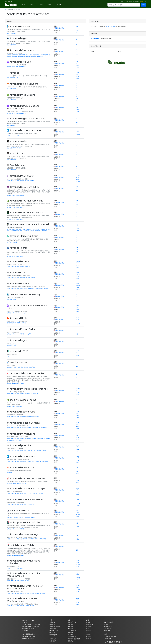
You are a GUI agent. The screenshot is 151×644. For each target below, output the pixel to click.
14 (76, 96)
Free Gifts (20, 62)
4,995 (77, 417)
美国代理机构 (13, 45)
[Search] (124, 5)
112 (77, 101)
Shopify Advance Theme (23, 400)
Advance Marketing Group (24, 236)
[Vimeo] (117, 642)
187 (77, 187)
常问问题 (89, 631)
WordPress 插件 (15, 135)
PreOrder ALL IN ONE (26, 213)
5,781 (77, 422)
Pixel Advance (17, 165)
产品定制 (22, 581)
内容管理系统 (10, 345)
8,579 (77, 320)
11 (76, 237)
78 (77, 206)
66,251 (78, 272)
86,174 (78, 510)
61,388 (78, 540)
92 (77, 362)
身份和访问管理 (23, 539)
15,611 (77, 427)
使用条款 (107, 636)
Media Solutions (24, 84)
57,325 (78, 176)
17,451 (77, 263)
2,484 (77, 534)
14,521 (77, 480)
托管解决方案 (22, 55)
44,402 (78, 579)
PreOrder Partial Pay (26, 201)
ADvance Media (18, 141)
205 (77, 549)
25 (77, 401)
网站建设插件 (45, 461)
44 (77, 143)
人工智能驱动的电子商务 (35, 55)
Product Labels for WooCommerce (24, 600)
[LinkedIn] (108, 642)
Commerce (22, 50)
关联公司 (89, 639)
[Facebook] (110, 642)
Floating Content (25, 423)
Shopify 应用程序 (20, 195)
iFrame (19, 261)
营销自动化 (22, 277)
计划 (42, 5)
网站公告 (46, 288)
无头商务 (28, 57)
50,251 (78, 283)
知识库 (88, 622)
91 (76, 56)
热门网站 (52, 633)
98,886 (78, 565)
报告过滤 (70, 635)
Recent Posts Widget (26, 500)
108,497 (78, 287)
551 (77, 469)
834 (77, 353)
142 (77, 122)
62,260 (78, 324)
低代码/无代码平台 (13, 440)
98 (77, 145)
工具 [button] (22, 5)
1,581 (77, 424)
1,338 (77, 230)
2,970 (77, 445)
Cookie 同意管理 (39, 288)
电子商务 (9, 55)
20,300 (78, 586)
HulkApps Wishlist (25, 522)
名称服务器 (9, 472)
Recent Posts (22, 412)
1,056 (77, 526)
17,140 (77, 178)
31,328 (78, 395)
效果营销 (33, 517)
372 (77, 524)
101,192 (78, 276)
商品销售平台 (15, 55)
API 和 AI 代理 (109, 622)
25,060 (78, 438)
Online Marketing (25, 295)
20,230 (78, 505)
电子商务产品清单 (55, 626)
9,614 (77, 449)
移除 (106, 634)
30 (77, 294)
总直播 (55, 26)
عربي (145, 1)
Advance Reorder (19, 248)
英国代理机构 (13, 100)
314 (77, 333)
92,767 (78, 182)
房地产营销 (21, 367)
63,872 (78, 538)
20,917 (78, 492)
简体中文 (142, 1)
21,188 (77, 604)
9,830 (77, 428)
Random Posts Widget (27, 488)
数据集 (106, 624)
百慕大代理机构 (13, 33)
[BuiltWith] (11, 5)
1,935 (77, 228)
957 (77, 522)
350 (77, 61)
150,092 (78, 180)
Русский (130, 1)
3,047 (77, 435)
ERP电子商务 (26, 231)
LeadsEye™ (53, 635)
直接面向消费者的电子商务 (16, 231)
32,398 (78, 274)
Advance (14, 73)
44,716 (78, 512)
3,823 (77, 311)
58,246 (78, 289)
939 (77, 501)
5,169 (77, 310)
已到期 (55, 32)
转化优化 (28, 277)
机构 (8, 33)
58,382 (78, 393)
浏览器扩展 (108, 628)
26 (77, 340)
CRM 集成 (107, 631)
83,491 (78, 566)
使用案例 (77, 639)
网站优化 (21, 517)
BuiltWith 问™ (54, 631)
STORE (19, 351)
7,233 (77, 355)
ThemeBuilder (23, 329)
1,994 (77, 499)
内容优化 (33, 277)
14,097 (78, 130)
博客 (87, 633)
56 (77, 83)
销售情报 (70, 626)
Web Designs (22, 95)
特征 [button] (32, 5)
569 (77, 536)
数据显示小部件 (31, 416)
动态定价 (22, 593)
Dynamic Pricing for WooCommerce (25, 587)
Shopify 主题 (28, 334)
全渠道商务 (34, 57)
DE (123, 1)
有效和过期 (57, 30)
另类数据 (70, 633)
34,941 (78, 278)
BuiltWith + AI (109, 626)
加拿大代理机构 (13, 243)
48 (77, 298)
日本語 (138, 1)
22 (77, 254)
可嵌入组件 (27, 266)
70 (77, 236)
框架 (8, 78)
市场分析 (70, 624)
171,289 (78, 514)
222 (77, 205)
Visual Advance (18, 153)
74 (77, 202)
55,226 (78, 134)
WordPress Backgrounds (29, 389)
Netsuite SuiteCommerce (29, 224)
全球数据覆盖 (72, 637)
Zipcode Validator (25, 187)
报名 (51, 641)
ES (126, 1)
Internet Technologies (27, 478)
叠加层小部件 (31, 288)
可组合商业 (43, 229)
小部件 (8, 135)
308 (77, 335)
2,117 (77, 490)
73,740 (78, 322)
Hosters (19, 318)
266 (77, 247)
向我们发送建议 (111, 26)
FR (125, 1)
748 (77, 467)
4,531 (77, 357)
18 (76, 300)
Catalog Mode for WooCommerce (23, 107)
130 (77, 249)
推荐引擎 (41, 493)
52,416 (78, 267)
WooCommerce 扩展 (21, 67)
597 (77, 224)
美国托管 (24, 323)
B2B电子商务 (36, 229)
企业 (27, 55)
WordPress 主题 (14, 78)
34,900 (78, 602)
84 (77, 118)
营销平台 (26, 367)
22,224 (78, 503)
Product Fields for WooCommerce (23, 575)
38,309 (78, 261)
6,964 (77, 416)
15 (76, 165)
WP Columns (22, 434)
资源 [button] (59, 5)
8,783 (77, 434)
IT (128, 1)
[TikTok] (112, 642)
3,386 (77, 600)
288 (77, 252)
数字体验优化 (44, 428)
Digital (19, 38)
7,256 (77, 488)
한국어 (134, 1)
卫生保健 (19, 148)
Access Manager (24, 534)
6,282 (77, 456)
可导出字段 (89, 624)
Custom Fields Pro (25, 130)
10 (76, 44)
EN (121, 1)
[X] (105, 642)
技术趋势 (52, 624)
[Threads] (115, 642)
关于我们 (89, 635)
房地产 (15, 345)
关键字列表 (53, 628)
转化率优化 (14, 57)
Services (20, 27)
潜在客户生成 (32, 367)
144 (77, 200)
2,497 (77, 458)
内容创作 (20, 440)
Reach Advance (18, 362)
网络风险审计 (72, 631)
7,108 (77, 562)
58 (77, 124)
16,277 (78, 439)
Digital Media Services (27, 119)
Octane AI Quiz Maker (27, 373)
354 (77, 107)
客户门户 (37, 539)
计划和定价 (53, 639)
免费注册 (10, 1)
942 (77, 447)
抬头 (144, 5)
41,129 (77, 136)
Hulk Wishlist (22, 545)
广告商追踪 (16, 517)
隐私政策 (114, 636)
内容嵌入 (22, 266)
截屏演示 (70, 641)
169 (77, 366)
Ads (17, 273)
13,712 (77, 598)
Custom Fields (23, 456)
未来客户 (70, 628)
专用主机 (19, 323)
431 (77, 226)
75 (77, 28)
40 (77, 344)
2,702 (77, 351)
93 (77, 240)
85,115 (77, 516)
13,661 (77, 494)
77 (76, 368)
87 (77, 50)
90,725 (78, 265)
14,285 (78, 575)
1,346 (77, 305)
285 (77, 30)
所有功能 (70, 639)
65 (77, 63)
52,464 (78, 590)
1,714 (77, 106)
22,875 (78, 285)
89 (77, 32)
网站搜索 (22, 181)
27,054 (78, 389)
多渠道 (23, 229)
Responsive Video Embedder (23, 562)
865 (77, 74)
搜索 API (32, 181)
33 (77, 157)
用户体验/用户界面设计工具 (31, 394)
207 (77, 95)
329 (77, 307)
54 (77, 85)
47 (77, 141)
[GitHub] (119, 642)
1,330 (77, 67)
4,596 (77, 112)
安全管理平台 (31, 539)
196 (77, 26)
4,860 (77, 132)
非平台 (13, 67)
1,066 (77, 78)
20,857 (78, 462)
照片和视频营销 (38, 450)
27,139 (78, 460)
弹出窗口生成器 (23, 288)
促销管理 (32, 593)
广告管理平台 (27, 517)
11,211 (77, 390)
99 (77, 528)
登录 (6, 1)
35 (77, 400)
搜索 (96, 39)
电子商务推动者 (22, 57)
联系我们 (89, 637)
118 (77, 88)
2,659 (77, 473)
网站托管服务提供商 (12, 323)
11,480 (77, 318)
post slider (21, 445)
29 (77, 42)
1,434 (77, 73)
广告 (8, 356)
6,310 (77, 110)
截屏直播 (89, 626)
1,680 (77, 66)
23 (77, 242)
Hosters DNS (22, 467)
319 (77, 99)
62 (77, 90)
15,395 (78, 560)
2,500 (77, 77)
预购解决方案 (40, 57)
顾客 (50, 5)
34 (77, 169)
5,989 (77, 587)
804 (77, 413)
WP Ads (19, 511)
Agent (19, 340)
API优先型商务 (45, 55)
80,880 (78, 577)
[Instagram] (121, 642)
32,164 (78, 592)
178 (77, 54)
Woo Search (22, 176)
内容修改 (22, 394)
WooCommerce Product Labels (27, 307)
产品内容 (27, 606)
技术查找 (52, 622)
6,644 (77, 451)
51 (76, 147)
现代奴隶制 (108, 638)
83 (77, 120)
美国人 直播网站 (60, 28)
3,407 (77, 471)
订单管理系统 (44, 231)
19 (76, 38)
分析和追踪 (9, 517)
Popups (19, 284)
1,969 (77, 411)
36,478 (78, 573)
